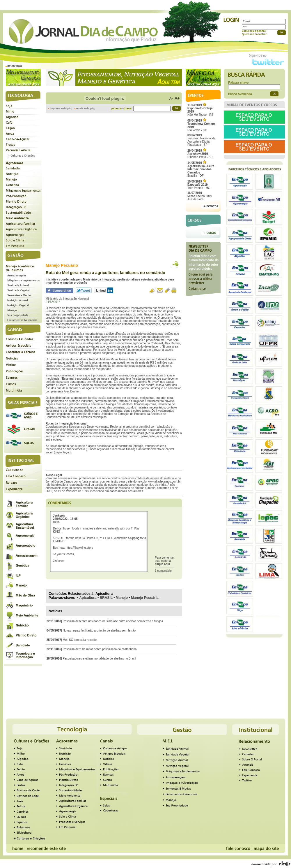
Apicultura (88, 598)
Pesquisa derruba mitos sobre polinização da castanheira (100, 649)
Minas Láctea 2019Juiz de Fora (200, 196)
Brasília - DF (201, 169)
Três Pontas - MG (199, 185)
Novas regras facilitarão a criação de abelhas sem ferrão (99, 631)
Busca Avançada (240, 94)
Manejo (122, 598)
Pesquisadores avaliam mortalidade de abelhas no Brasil (99, 659)
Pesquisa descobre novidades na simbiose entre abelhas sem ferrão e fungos (113, 621)
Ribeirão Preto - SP (200, 154)
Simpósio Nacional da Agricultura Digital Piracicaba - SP (202, 140)
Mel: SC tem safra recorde (80, 640)
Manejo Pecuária (145, 598)
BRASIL (106, 598)
